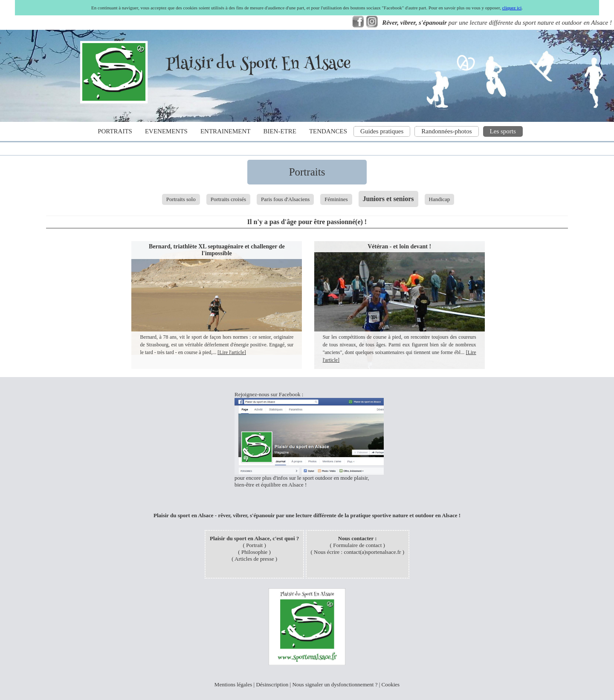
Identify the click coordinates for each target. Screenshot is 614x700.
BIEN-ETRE (279, 131)
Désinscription (272, 684)
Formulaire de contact (357, 545)
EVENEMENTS (166, 131)
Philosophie (254, 552)
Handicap (440, 199)
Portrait (254, 545)
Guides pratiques (382, 131)
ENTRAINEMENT (225, 131)
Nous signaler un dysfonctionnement (333, 684)
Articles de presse (254, 559)
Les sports (503, 131)
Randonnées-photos (446, 131)
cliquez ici (512, 8)
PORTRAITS (115, 131)
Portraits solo (181, 199)
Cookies (391, 684)
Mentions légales (233, 684)
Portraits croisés (228, 199)
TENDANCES (328, 131)
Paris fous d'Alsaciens (285, 199)
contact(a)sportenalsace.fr (372, 552)
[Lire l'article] (232, 352)
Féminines (336, 199)
